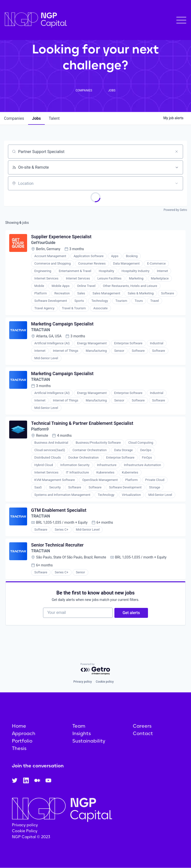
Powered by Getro (175, 210)
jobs (36, 118)
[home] (36, 20)
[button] (181, 20)
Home (19, 726)
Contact (143, 734)
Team (79, 726)
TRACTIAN (41, 331)
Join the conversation (38, 766)
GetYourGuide (44, 243)
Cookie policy (105, 682)
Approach (24, 734)
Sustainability (89, 741)
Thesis (19, 749)
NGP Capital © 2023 (31, 837)
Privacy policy (83, 682)
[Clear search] (177, 152)
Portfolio (22, 741)
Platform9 (40, 431)
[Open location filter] (177, 183)
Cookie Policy (25, 831)
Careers (142, 726)
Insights (82, 734)
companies (14, 118)
